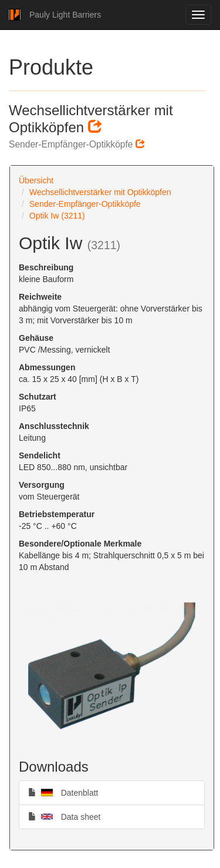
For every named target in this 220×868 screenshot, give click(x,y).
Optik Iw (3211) (57, 216)
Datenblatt (63, 792)
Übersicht (36, 180)
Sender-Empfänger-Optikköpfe (85, 204)
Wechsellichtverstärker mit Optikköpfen (100, 192)
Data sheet (64, 816)
